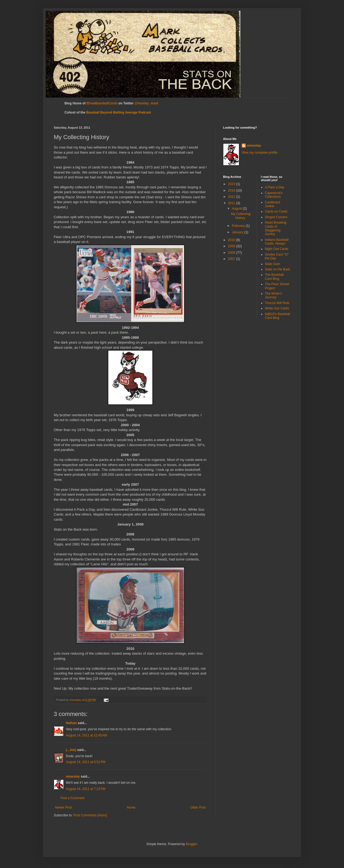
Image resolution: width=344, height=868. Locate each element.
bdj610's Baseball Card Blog (278, 316)
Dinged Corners (276, 217)
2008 (232, 253)
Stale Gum (273, 264)
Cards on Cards (276, 211)
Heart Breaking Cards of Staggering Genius (276, 228)
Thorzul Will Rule (277, 303)
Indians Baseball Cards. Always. (277, 242)
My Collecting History (241, 216)
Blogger (191, 844)
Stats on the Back (278, 269)
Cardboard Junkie (273, 204)
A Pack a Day (275, 187)
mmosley (73, 777)
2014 (232, 190)
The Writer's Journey (274, 295)
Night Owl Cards (277, 249)
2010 (232, 240)
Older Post (198, 807)
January (238, 232)
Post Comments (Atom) (90, 815)
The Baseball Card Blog (274, 277)
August (237, 209)
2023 (232, 184)
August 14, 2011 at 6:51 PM (86, 762)
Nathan (71, 723)
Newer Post (63, 807)
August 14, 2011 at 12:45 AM (86, 735)
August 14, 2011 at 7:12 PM (86, 789)
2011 (232, 203)
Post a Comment (72, 798)
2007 (232, 259)
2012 (232, 197)
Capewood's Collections (274, 195)
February (239, 226)
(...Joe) (71, 750)
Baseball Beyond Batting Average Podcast (119, 112)
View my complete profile (259, 153)
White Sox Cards (277, 308)
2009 (232, 246)
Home (131, 807)
